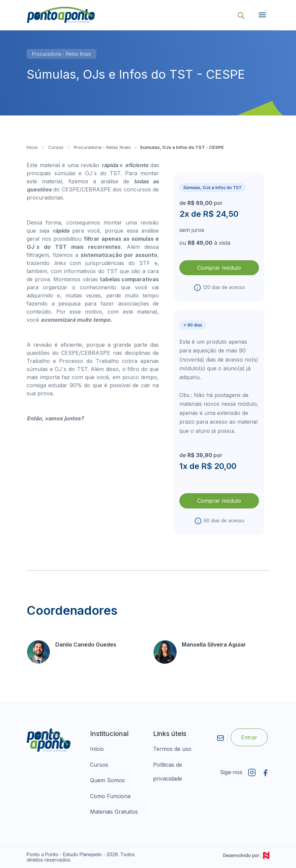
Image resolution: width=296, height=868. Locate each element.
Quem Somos (107, 780)
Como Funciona (110, 796)
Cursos (56, 147)
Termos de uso (172, 749)
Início (32, 147)
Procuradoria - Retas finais (62, 54)
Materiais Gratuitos (114, 812)
